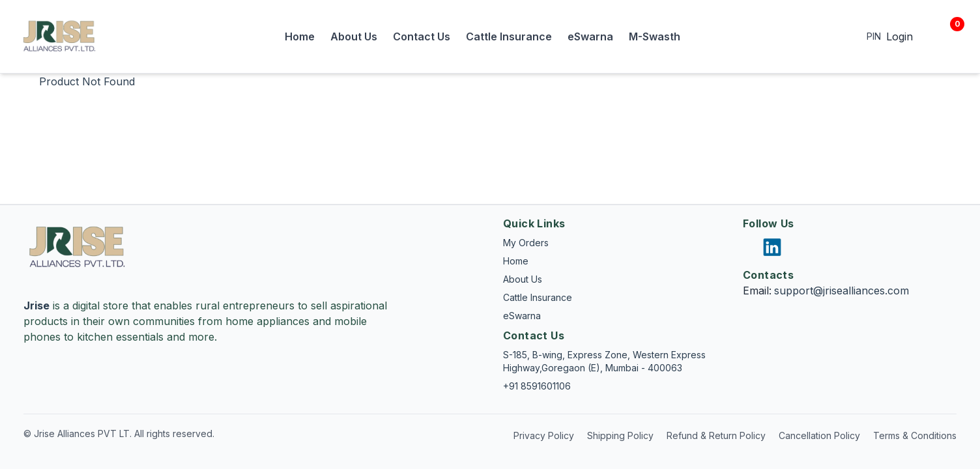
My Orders (526, 243)
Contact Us (422, 36)
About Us (354, 36)
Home (300, 36)
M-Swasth (655, 36)
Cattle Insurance (509, 36)
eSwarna (590, 36)
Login (900, 36)
